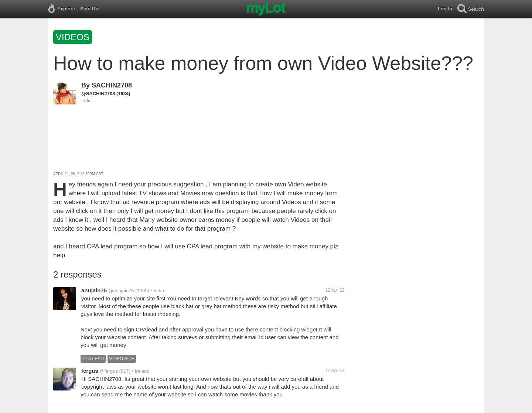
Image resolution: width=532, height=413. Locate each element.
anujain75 (94, 290)
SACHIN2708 (112, 85)
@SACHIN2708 (98, 94)
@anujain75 (121, 291)
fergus (90, 371)
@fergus (109, 371)
